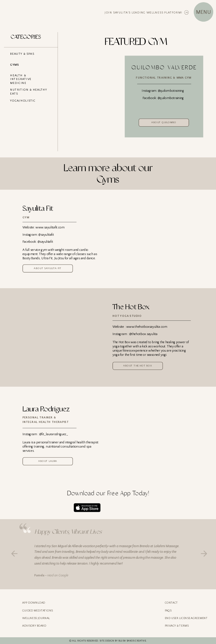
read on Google (58, 575)
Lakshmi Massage (166, 546)
